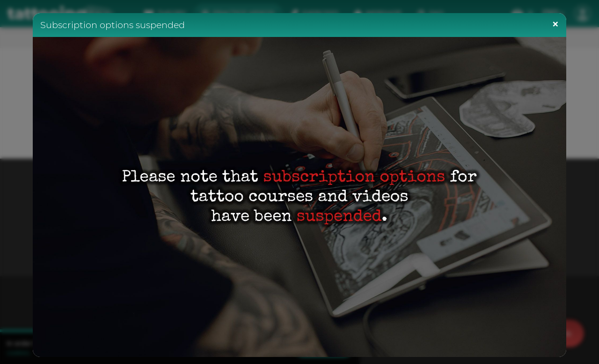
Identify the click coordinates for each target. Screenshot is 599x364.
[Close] (555, 24)
